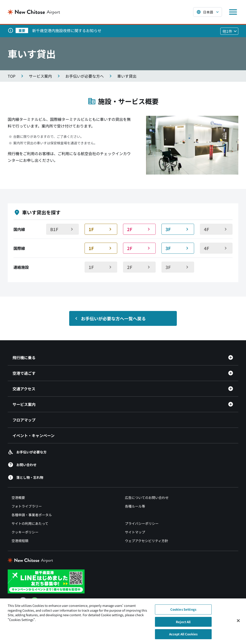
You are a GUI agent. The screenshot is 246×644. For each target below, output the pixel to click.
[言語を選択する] (208, 12)
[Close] (238, 622)
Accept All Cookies (183, 636)
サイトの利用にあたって (30, 523)
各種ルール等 (135, 506)
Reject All (183, 624)
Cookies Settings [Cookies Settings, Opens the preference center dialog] (183, 611)
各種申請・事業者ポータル (32, 515)
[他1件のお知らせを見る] (229, 31)
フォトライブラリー (27, 506)
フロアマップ (24, 420)
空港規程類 (20, 541)
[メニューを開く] (233, 12)
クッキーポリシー (25, 532)
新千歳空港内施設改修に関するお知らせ (67, 30)
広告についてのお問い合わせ (147, 498)
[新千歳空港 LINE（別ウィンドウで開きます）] (46, 581)
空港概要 (18, 498)
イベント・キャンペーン (34, 435)
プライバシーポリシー (142, 523)
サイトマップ (135, 532)
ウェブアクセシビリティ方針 (147, 541)
